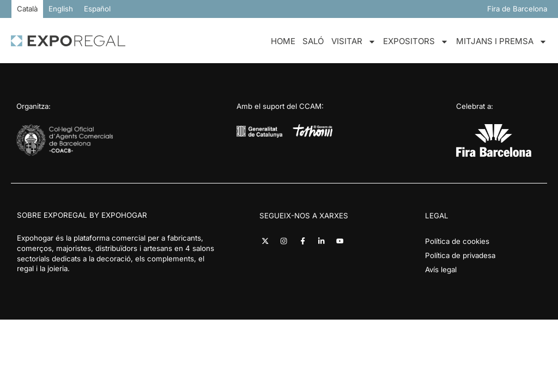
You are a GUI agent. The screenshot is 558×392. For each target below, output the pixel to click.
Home (283, 41)
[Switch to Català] (27, 9)
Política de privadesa (460, 255)
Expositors (416, 42)
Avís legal (441, 269)
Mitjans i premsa (502, 42)
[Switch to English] (61, 9)
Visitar (354, 42)
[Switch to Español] (97, 9)
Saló (313, 41)
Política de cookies (457, 241)
